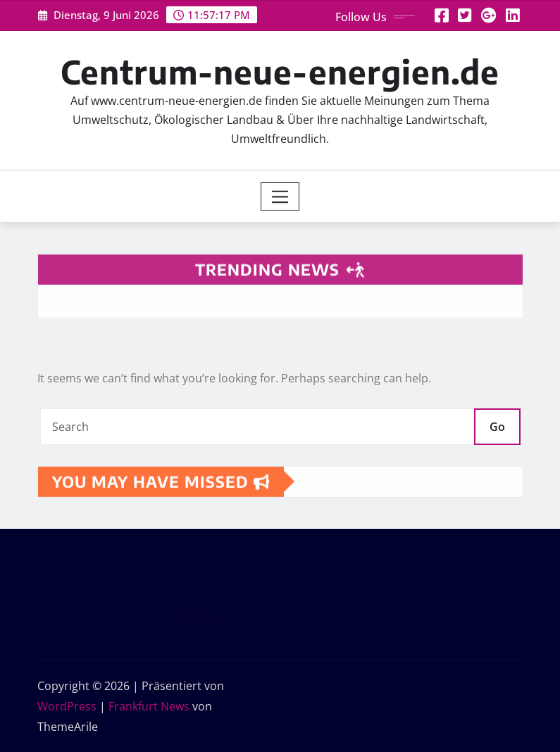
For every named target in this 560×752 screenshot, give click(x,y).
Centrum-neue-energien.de (280, 71)
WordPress (67, 706)
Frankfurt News (149, 706)
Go (497, 427)
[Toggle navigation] (280, 196)
